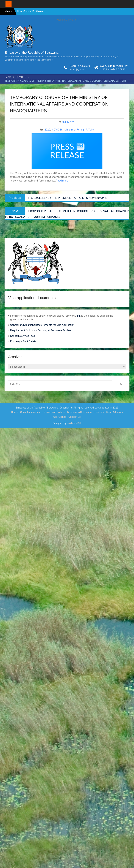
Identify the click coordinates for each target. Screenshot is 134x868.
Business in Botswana (79, 412)
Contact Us (75, 417)
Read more (62, 181)
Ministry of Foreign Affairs (79, 130)
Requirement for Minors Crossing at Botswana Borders (41, 330)
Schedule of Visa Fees (23, 336)
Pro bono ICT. (74, 423)
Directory (99, 412)
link (79, 316)
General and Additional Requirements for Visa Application (42, 325)
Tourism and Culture (54, 412)
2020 (47, 130)
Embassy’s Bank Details (23, 341)
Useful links (60, 417)
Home (15, 412)
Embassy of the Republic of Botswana (31, 53)
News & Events (115, 412)
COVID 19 (57, 130)
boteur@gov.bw (77, 69)
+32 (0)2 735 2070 (80, 66)
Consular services (30, 412)
